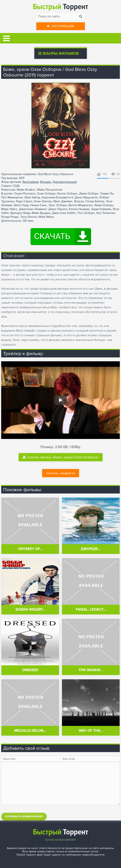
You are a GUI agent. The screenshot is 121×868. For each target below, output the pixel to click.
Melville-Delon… (30, 731)
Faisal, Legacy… (91, 610)
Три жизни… (91, 670)
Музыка (45, 182)
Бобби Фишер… (30, 610)
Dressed (30, 670)
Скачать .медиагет (61, 473)
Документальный (65, 182)
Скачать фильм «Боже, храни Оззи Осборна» (61, 457)
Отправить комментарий (24, 816)
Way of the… (91, 731)
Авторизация (60, 26)
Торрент (60, 7)
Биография (30, 182)
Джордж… (91, 549)
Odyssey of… (30, 549)
